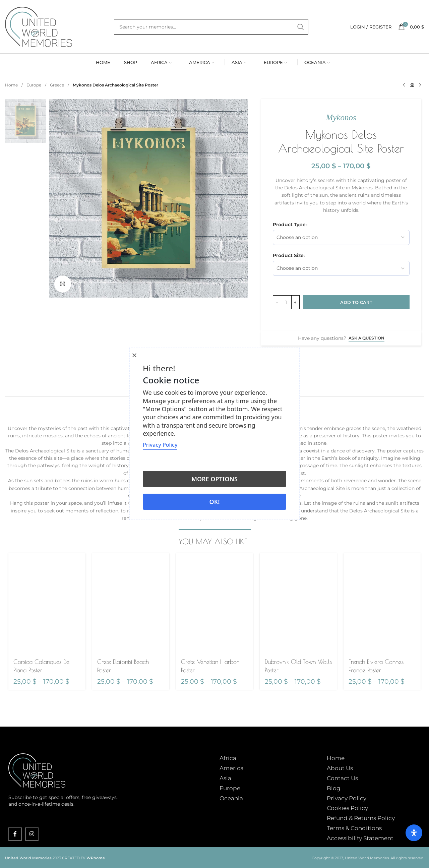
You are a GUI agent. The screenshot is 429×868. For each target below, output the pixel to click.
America (232, 768)
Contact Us (342, 778)
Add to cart (356, 302)
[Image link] (37, 770)
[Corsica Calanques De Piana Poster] (47, 603)
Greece (57, 85)
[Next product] (420, 85)
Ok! (215, 502)
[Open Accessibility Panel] (414, 833)
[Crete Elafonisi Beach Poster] (131, 603)
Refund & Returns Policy (361, 818)
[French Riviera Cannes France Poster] (382, 603)
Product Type (289, 225)
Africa (228, 758)
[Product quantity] (286, 302)
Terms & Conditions (354, 828)
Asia (225, 778)
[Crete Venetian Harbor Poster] (214, 603)
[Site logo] (39, 26)
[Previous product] (404, 85)
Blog (334, 788)
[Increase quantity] (295, 302)
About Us (340, 768)
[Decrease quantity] (277, 302)
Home (12, 85)
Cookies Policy (347, 808)
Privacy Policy (347, 798)
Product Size (288, 255)
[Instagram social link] (32, 834)
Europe (34, 85)
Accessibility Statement (360, 838)
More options (214, 479)
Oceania (231, 798)
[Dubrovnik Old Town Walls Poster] (298, 603)
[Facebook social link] (15, 834)
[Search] (211, 27)
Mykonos (341, 117)
